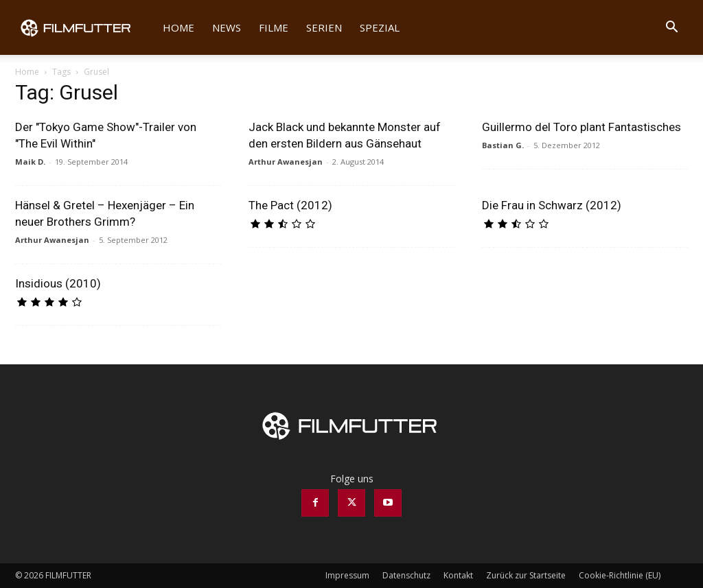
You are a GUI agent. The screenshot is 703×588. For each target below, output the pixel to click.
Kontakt (458, 575)
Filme (274, 27)
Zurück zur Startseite (526, 575)
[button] (671, 28)
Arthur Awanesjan (286, 162)
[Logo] (84, 27)
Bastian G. (503, 145)
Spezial (380, 27)
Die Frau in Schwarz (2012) (552, 205)
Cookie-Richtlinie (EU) (620, 575)
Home (178, 27)
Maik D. (30, 162)
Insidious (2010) (58, 283)
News (227, 27)
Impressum (347, 575)
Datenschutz (406, 575)
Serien (324, 27)
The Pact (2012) (290, 205)
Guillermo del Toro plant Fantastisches (581, 127)
